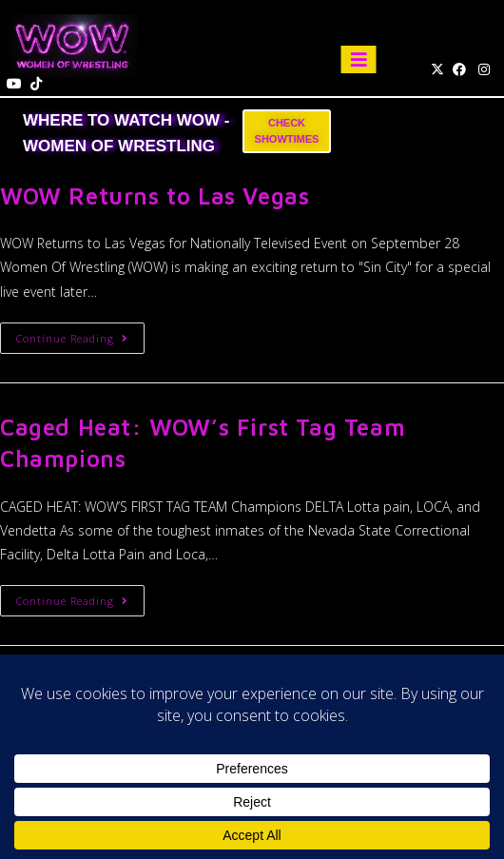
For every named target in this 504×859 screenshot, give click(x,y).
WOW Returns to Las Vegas (155, 196)
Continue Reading (80, 334)
